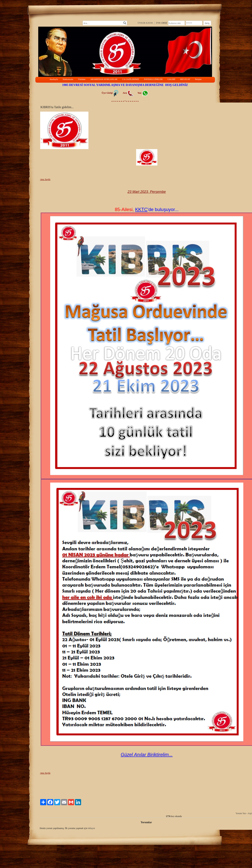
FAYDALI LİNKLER (153, 79)
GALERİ (171, 79)
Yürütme (82, 79)
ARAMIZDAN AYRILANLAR (104, 79)
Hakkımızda (68, 79)
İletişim (198, 79)
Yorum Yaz (241, 813)
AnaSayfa (54, 79)
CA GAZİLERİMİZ (131, 79)
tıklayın (91, 828)
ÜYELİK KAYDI (145, 23)
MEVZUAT (185, 79)
